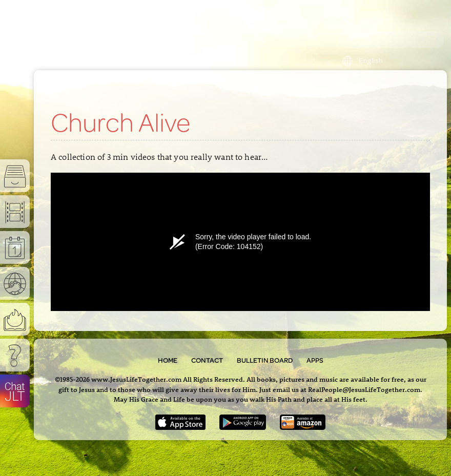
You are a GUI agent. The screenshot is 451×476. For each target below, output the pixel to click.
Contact (207, 360)
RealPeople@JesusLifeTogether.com (364, 389)
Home (168, 360)
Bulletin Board (265, 360)
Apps (315, 360)
